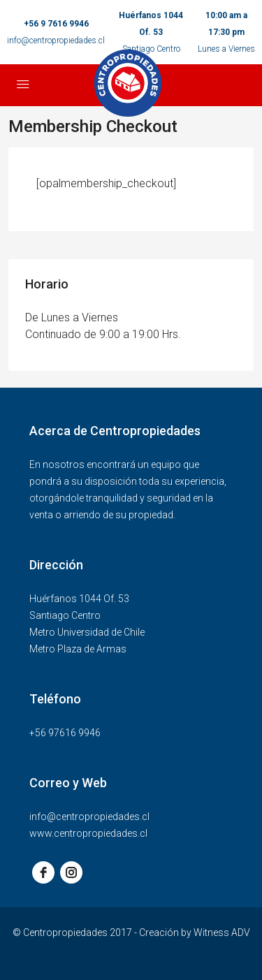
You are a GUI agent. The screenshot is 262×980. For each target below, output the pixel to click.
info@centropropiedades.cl (56, 41)
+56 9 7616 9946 (56, 24)
